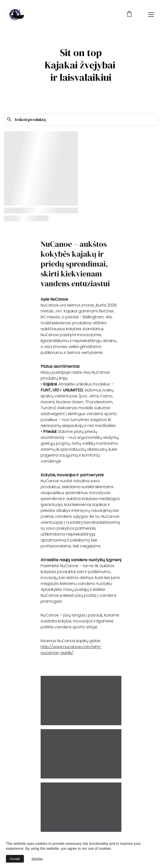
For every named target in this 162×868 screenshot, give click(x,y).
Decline (37, 859)
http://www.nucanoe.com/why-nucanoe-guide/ (71, 650)
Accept (15, 859)
